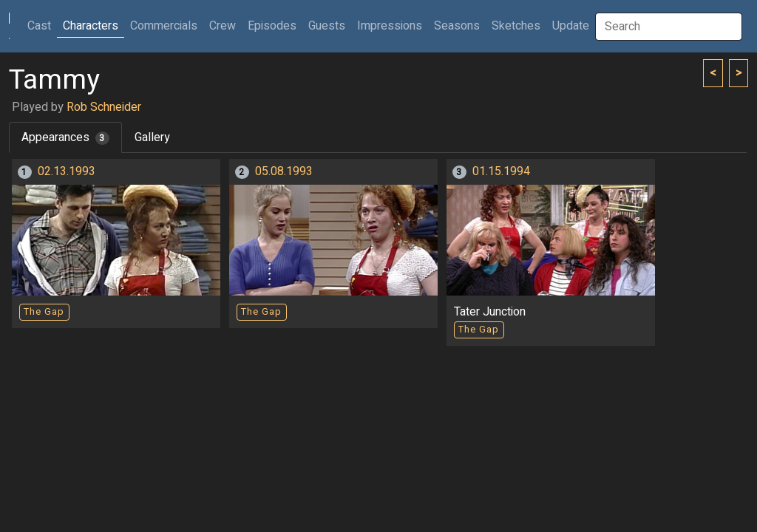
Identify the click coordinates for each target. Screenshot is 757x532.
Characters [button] (91, 26)
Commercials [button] (164, 26)
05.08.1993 (284, 171)
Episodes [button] (272, 26)
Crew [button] (223, 26)
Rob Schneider (104, 107)
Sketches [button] (516, 26)
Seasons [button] (457, 26)
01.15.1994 (501, 171)
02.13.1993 (67, 171)
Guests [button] (327, 26)
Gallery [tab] (152, 137)
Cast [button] (42, 25)
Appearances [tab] (65, 137)
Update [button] (571, 26)
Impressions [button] (390, 26)
